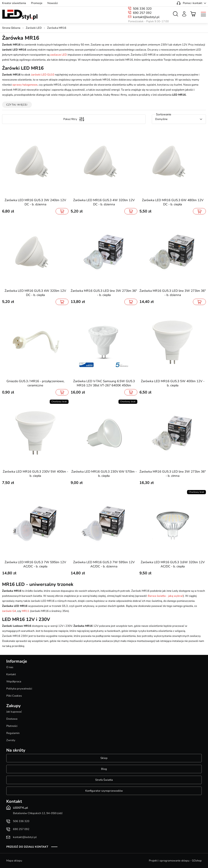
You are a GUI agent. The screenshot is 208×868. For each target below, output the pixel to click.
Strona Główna (11, 28)
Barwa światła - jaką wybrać (165, 596)
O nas (10, 667)
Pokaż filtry (74, 119)
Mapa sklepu (14, 861)
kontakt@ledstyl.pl (146, 17)
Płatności (12, 726)
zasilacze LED (58, 55)
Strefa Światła (104, 780)
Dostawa (12, 719)
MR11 (26, 611)
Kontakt (11, 674)
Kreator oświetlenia (14, 3)
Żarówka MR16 (57, 28)
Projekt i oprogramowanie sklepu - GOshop (175, 861)
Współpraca (14, 682)
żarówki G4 (9, 611)
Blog (104, 769)
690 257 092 (142, 13)
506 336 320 (142, 9)
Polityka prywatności (19, 689)
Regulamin (13, 733)
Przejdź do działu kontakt (27, 847)
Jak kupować (14, 712)
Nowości (53, 3)
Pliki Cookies (14, 696)
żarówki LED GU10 (43, 75)
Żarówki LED (34, 28)
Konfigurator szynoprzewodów (104, 791)
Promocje (37, 3)
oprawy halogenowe (25, 85)
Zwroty (11, 740)
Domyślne (161, 119)
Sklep (104, 758)
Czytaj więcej (17, 105)
